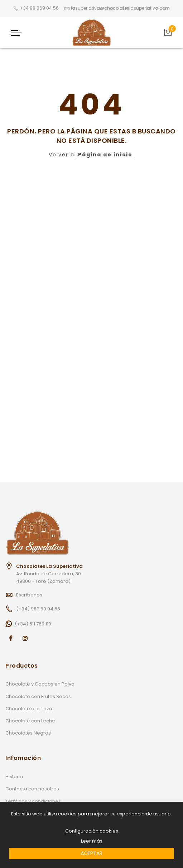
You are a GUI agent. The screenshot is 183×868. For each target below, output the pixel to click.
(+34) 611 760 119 (33, 624)
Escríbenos (29, 595)
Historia (14, 777)
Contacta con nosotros (32, 789)
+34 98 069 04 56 (39, 8)
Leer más (92, 841)
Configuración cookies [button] (92, 831)
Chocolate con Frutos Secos (38, 696)
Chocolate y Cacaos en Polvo (40, 684)
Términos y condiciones (33, 801)
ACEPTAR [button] (91, 853)
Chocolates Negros (28, 733)
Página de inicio (105, 155)
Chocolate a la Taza (29, 709)
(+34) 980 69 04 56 (38, 609)
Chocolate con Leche (30, 721)
